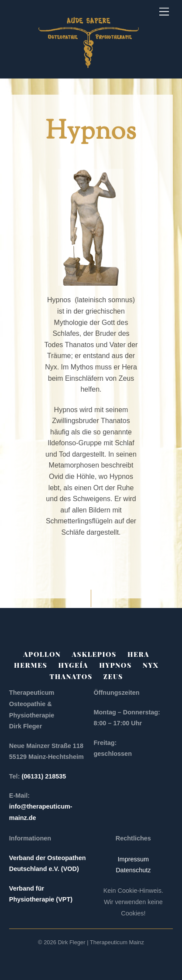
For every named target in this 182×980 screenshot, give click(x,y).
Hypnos (115, 665)
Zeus (113, 676)
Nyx (151, 665)
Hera (138, 654)
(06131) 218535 (45, 776)
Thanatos (71, 676)
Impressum (133, 859)
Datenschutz (133, 870)
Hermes (31, 665)
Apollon (42, 654)
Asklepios (94, 654)
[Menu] (164, 12)
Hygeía (73, 665)
